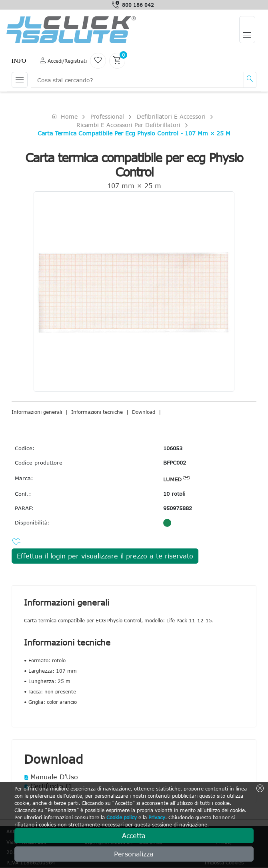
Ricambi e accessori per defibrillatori (128, 125)
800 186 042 (138, 5)
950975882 (178, 508)
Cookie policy (122, 817)
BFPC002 (175, 463)
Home (64, 116)
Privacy (157, 817)
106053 (173, 448)
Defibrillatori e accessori (171, 116)
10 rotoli (174, 494)
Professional (107, 116)
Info (19, 61)
